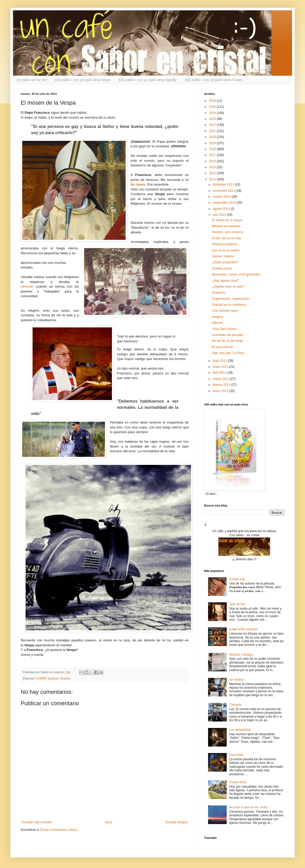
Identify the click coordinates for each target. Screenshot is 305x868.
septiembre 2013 (225, 203)
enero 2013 (221, 391)
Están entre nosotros (244, 629)
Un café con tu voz (32, 80)
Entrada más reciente (37, 822)
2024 (213, 113)
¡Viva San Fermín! (224, 329)
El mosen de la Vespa (227, 220)
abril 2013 (220, 373)
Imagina (218, 317)
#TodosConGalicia (224, 244)
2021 (213, 131)
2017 (213, 155)
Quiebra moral (222, 268)
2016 (213, 161)
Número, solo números (228, 232)
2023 (213, 119)
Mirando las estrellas (226, 226)
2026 (213, 101)
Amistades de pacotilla (227, 335)
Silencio (217, 323)
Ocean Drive (238, 782)
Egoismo (53, 678)
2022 (213, 125)
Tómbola (235, 705)
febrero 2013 (222, 385)
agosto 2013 (222, 209)
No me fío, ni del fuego (228, 341)
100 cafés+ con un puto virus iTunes (214, 80)
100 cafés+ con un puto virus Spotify (148, 80)
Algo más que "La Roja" (228, 353)
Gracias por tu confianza (229, 305)
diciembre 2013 (224, 185)
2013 (213, 179)
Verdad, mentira (223, 256)
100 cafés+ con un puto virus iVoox (82, 80)
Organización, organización (231, 299)
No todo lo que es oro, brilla (248, 807)
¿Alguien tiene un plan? (228, 287)
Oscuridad (236, 755)
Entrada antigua (176, 822)
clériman (27, 286)
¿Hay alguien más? (225, 281)
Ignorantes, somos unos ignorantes (236, 274)
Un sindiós (237, 680)
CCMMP (41, 678)
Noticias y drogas (241, 655)
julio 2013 (220, 215)
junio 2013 (220, 361)
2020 (213, 137)
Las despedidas (240, 730)
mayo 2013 (221, 367)
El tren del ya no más (227, 238)
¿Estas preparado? (225, 262)
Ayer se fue (237, 604)
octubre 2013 (222, 197)
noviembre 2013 (224, 191)
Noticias (65, 678)
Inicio (109, 822)
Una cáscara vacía (225, 311)
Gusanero (219, 293)
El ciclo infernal (222, 347)
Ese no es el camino (226, 250)
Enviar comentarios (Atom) (59, 830)
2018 (213, 149)
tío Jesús (138, 184)
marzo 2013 (221, 379)
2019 (213, 143)
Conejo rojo (237, 579)
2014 (213, 173)
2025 (213, 107)
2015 (213, 167)
